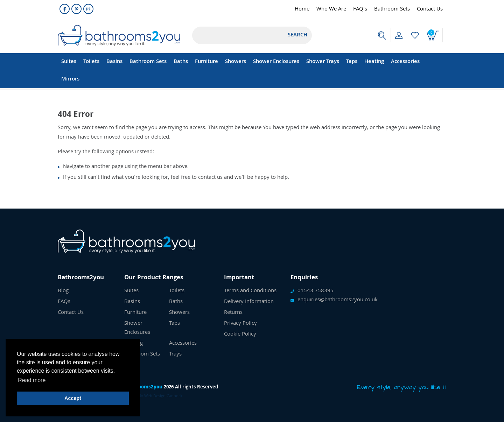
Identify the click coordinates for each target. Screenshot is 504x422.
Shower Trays (323, 62)
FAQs (64, 302)
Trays (175, 354)
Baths (181, 62)
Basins (114, 62)
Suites (69, 62)
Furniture (206, 62)
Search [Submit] (297, 35)
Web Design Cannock (163, 396)
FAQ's (360, 9)
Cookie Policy (240, 335)
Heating (374, 62)
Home (302, 9)
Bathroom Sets (392, 9)
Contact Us (430, 9)
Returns (233, 313)
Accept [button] (73, 398)
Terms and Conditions (250, 291)
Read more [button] (32, 380)
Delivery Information (249, 302)
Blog (63, 291)
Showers (236, 62)
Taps (352, 62)
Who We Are (331, 9)
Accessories (405, 62)
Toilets (91, 62)
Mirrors (70, 79)
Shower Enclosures (276, 62)
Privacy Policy (240, 324)
